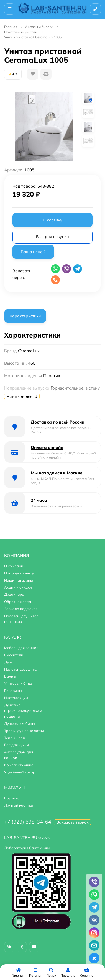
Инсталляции (16, 698)
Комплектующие (19, 765)
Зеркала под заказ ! (22, 609)
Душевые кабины (20, 723)
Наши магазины (19, 580)
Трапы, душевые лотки (24, 731)
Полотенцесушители (22, 669)
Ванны (10, 676)
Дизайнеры (14, 594)
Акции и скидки (18, 587)
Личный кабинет (19, 805)
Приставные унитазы (21, 32)
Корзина (12, 798)
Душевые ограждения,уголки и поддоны (23, 711)
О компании (15, 566)
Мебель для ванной (21, 648)
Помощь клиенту (19, 573)
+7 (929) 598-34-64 (28, 822)
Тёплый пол (15, 738)
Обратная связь (18, 602)
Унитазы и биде (37, 27)
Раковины (13, 691)
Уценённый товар (20, 772)
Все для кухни (16, 745)
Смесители (14, 655)
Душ (8, 662)
